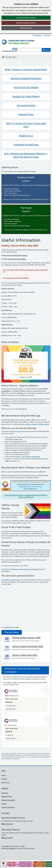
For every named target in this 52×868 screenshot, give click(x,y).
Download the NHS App (26, 145)
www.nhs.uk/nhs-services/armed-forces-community (22, 569)
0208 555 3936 (7, 824)
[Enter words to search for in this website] (31, 50)
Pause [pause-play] (3, 865)
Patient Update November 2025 (28, 646)
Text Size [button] (47, 35)
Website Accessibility (8, 800)
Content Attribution (8, 807)
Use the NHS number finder (31, 457)
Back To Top (5, 782)
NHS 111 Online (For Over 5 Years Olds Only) (26, 125)
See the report (11, 709)
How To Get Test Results (26, 87)
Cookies (4, 804)
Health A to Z (26, 136)
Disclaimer (5, 793)
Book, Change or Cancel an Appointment (26, 69)
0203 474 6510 (7, 838)
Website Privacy (7, 796)
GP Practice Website (8, 848)
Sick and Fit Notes (26, 105)
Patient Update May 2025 (25, 655)
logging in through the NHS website (37, 424)
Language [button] (37, 35)
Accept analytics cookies (26, 18)
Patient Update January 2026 (26, 638)
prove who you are (16, 431)
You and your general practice (11, 580)
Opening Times (26, 114)
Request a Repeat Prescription (26, 78)
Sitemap (4, 779)
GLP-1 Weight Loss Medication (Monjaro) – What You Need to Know (26, 155)
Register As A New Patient (26, 96)
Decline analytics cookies (26, 23)
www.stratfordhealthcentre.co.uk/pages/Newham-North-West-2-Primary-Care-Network (26, 496)
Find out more (26, 28)
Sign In (4, 775)
